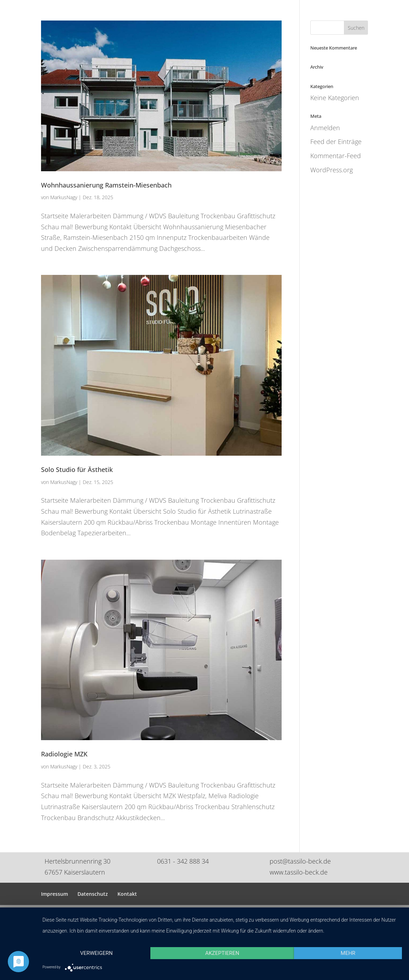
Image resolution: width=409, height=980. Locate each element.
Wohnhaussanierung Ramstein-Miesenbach (106, 185)
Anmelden (325, 128)
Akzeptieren (222, 953)
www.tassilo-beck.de (299, 872)
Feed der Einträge (336, 142)
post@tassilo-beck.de (300, 861)
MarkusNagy (64, 197)
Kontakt (127, 894)
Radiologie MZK (64, 754)
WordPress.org (332, 170)
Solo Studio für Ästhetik (77, 469)
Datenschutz (93, 894)
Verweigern (96, 953)
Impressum (54, 894)
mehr (348, 953)
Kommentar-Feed (336, 156)
